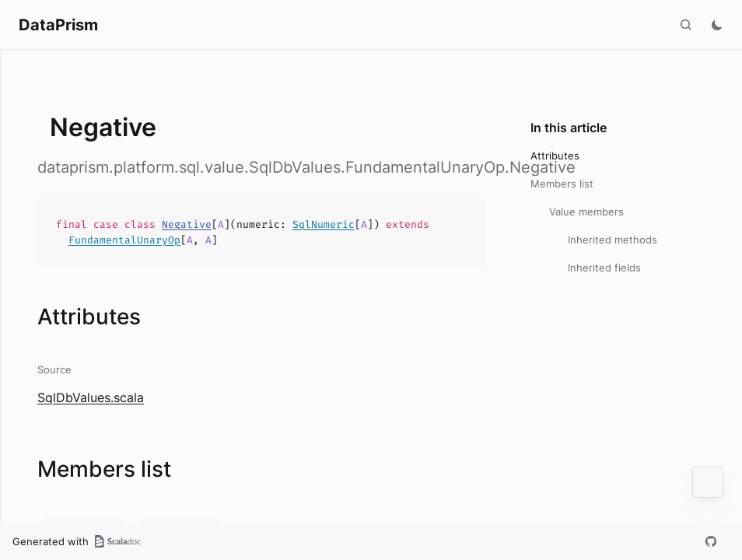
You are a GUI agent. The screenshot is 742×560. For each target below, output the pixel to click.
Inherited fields (604, 268)
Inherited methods (612, 240)
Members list (562, 184)
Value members (586, 212)
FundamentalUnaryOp (124, 240)
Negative (187, 224)
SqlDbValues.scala (91, 397)
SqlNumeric (324, 224)
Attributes (555, 156)
